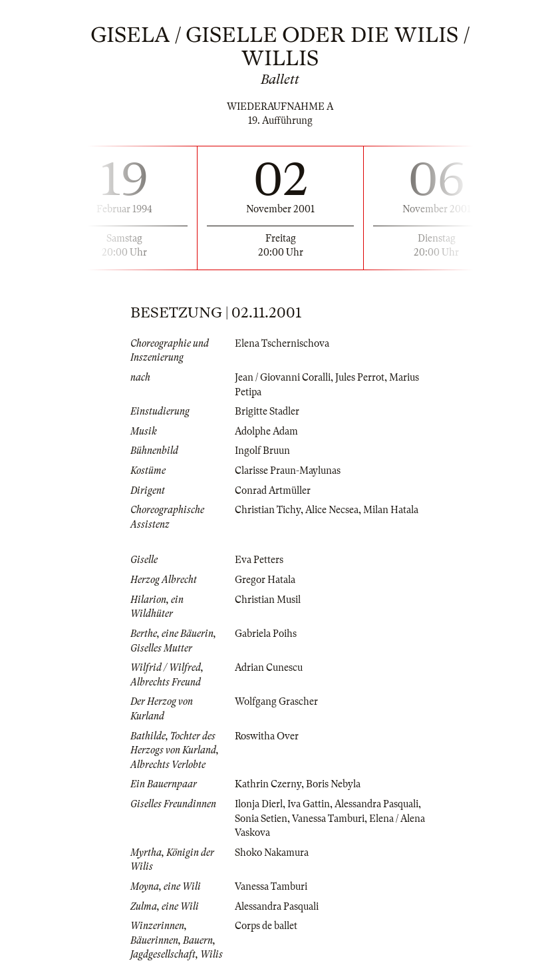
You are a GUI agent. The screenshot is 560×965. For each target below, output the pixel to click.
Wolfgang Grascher (276, 701)
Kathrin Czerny (268, 784)
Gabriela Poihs (266, 634)
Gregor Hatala (265, 580)
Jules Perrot (360, 377)
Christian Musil (268, 600)
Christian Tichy (268, 510)
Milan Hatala (391, 510)
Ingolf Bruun (262, 451)
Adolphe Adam (266, 431)
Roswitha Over (267, 736)
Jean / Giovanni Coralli (283, 377)
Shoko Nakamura (272, 853)
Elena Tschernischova (282, 343)
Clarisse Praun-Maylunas (288, 471)
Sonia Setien (261, 819)
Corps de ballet (266, 926)
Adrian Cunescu (269, 668)
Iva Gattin (309, 804)
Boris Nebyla (333, 784)
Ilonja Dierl (259, 804)
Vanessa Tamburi (328, 819)
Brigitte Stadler (267, 411)
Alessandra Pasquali (376, 804)
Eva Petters (259, 560)
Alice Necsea (332, 510)
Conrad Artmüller (273, 490)
